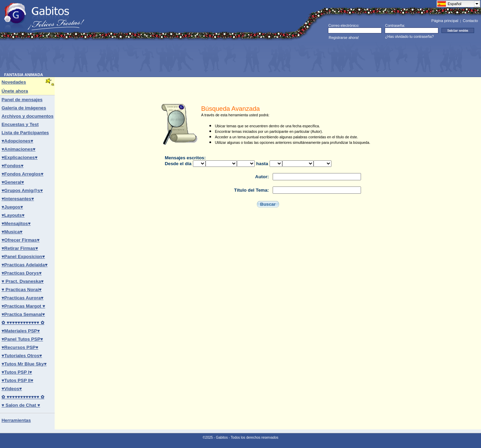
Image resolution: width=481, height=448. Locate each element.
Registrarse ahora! (344, 38)
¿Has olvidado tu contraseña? (409, 36)
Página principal (445, 21)
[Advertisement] (129, 57)
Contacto (470, 21)
